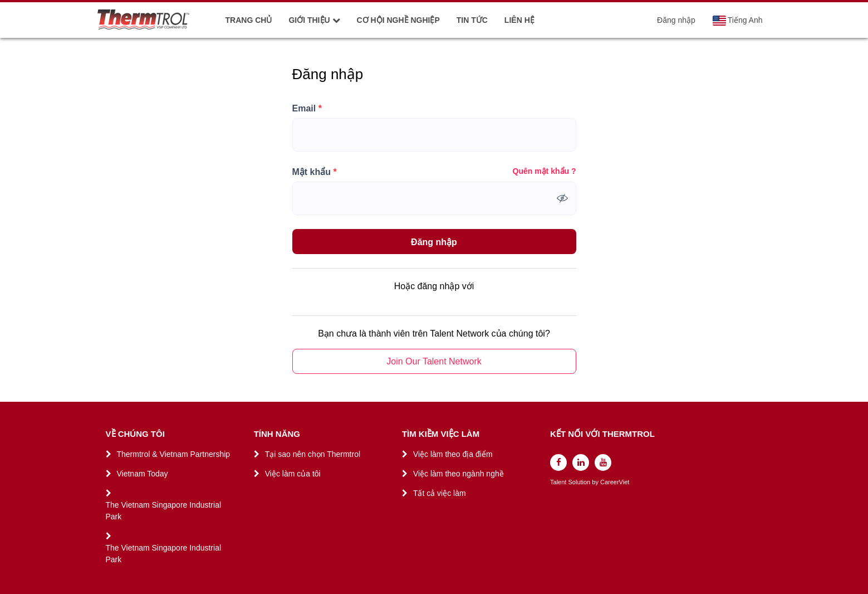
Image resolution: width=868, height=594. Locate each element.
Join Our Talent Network (434, 361)
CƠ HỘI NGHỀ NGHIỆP (398, 20)
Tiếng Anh (737, 21)
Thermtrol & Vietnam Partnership (174, 454)
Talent (559, 482)
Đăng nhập (676, 20)
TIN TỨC (472, 20)
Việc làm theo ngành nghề (458, 474)
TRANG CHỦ (249, 20)
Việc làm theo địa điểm (453, 454)
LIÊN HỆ (519, 20)
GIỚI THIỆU (314, 20)
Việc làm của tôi (293, 474)
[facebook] (558, 462)
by (596, 482)
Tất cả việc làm (440, 493)
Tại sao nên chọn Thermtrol (313, 454)
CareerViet (615, 482)
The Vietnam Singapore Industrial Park (164, 511)
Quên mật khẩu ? (545, 171)
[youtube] (603, 462)
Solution (580, 482)
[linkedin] (581, 462)
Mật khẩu (315, 172)
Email (307, 109)
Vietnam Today (143, 474)
